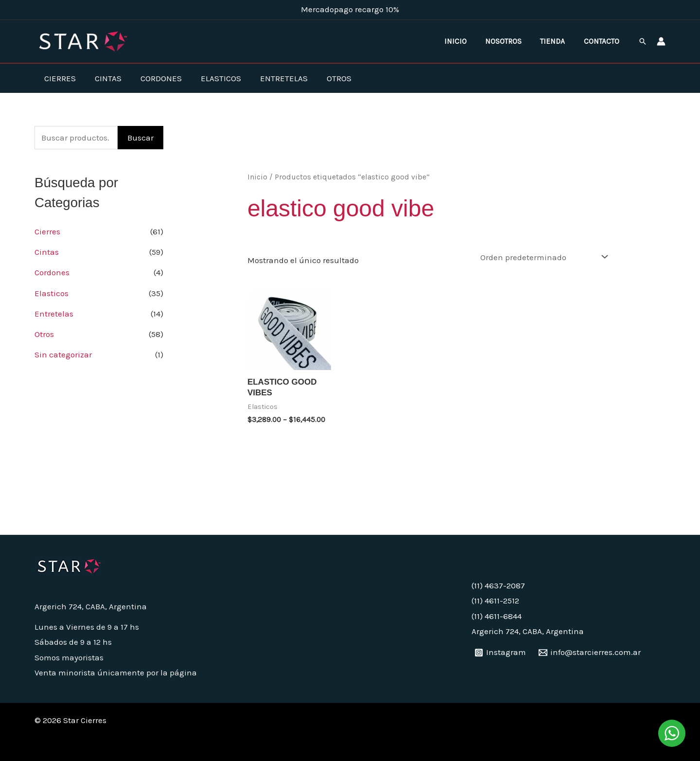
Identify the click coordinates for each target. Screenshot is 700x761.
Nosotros (513, 41)
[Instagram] (501, 652)
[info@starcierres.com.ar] (590, 652)
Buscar (140, 138)
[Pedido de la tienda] (542, 257)
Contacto (604, 41)
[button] (643, 41)
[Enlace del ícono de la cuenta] (661, 41)
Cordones (155, 78)
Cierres (59, 78)
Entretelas (273, 78)
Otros (325, 78)
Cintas (104, 78)
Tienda (558, 41)
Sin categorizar (63, 354)
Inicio (469, 41)
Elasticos (212, 78)
